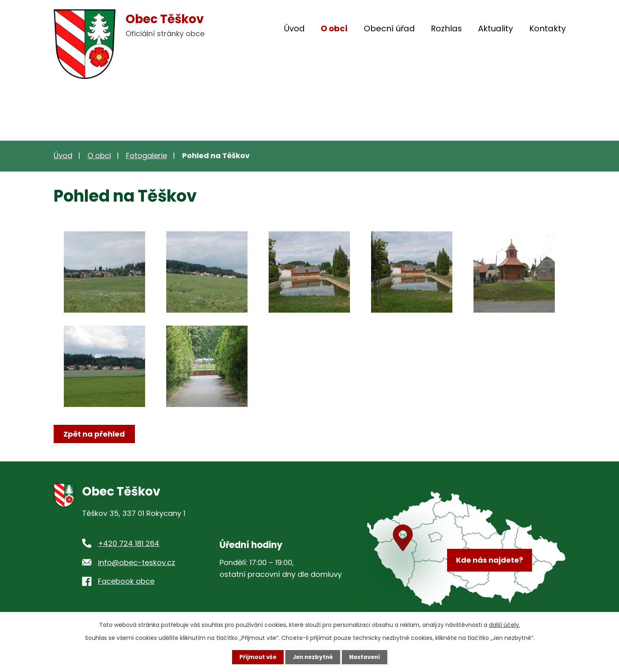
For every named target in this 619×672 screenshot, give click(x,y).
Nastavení (367, 657)
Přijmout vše (256, 657)
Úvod (294, 28)
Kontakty (547, 28)
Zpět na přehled (95, 434)
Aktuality (495, 28)
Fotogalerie (147, 155)
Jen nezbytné (313, 657)
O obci (334, 28)
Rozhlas (446, 28)
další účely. (505, 624)
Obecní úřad (389, 28)
